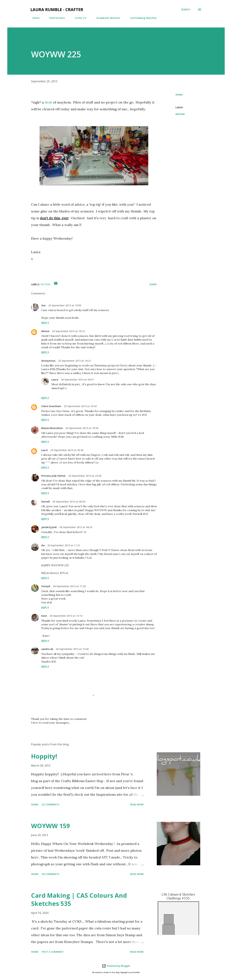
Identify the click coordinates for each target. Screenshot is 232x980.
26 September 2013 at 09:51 (77, 380)
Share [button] (179, 95)
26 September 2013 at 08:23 (76, 527)
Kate (44, 616)
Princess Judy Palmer (53, 476)
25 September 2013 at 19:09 (65, 305)
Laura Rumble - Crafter (57, 9)
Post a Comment (53, 952)
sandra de (47, 649)
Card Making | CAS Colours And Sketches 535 (79, 899)
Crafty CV (78, 18)
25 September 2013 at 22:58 (85, 476)
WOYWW (180, 114)
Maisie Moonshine (52, 428)
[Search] (186, 10)
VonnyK (46, 586)
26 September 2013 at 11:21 (64, 545)
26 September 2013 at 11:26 (69, 586)
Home (34, 18)
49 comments (51, 874)
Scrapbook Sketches (106, 18)
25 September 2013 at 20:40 (67, 450)
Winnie (45, 331)
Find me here (55, 18)
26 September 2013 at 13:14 (66, 616)
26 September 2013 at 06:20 (69, 502)
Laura (55, 380)
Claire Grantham (51, 406)
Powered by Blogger (116, 966)
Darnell (46, 502)
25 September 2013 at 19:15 (68, 331)
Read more (137, 804)
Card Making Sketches (141, 18)
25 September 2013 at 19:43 (80, 406)
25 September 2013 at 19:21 (74, 361)
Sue (43, 305)
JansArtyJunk (49, 527)
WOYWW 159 (51, 826)
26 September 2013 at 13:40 (72, 649)
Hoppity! (44, 756)
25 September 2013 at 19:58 (82, 428)
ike (43, 545)
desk (49, 102)
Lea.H (44, 450)
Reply (45, 323)
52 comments (51, 804)
